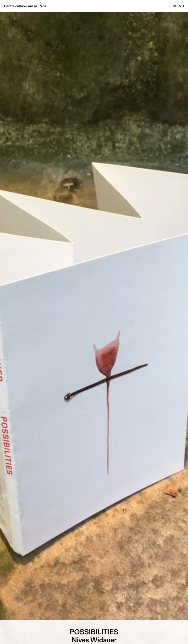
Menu (179, 6)
